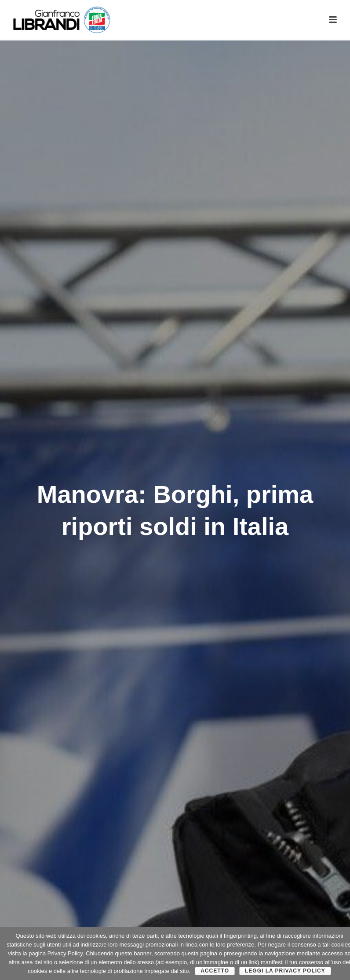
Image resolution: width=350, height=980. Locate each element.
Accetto (215, 971)
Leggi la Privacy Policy (285, 971)
